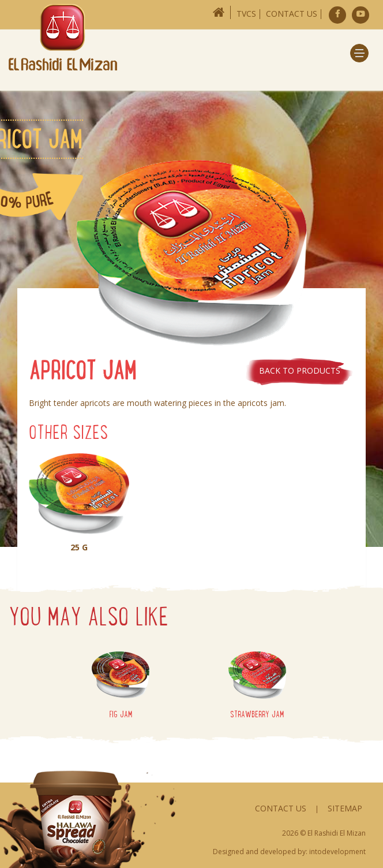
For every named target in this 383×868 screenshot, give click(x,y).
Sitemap (345, 808)
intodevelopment (337, 852)
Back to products (300, 370)
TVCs (246, 14)
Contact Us (292, 14)
